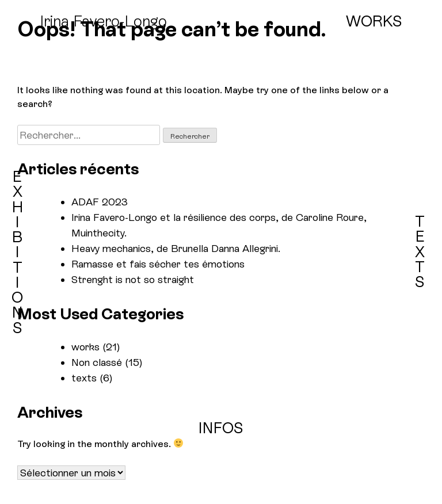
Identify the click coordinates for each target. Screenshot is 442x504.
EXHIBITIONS (17, 252)
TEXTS (420, 252)
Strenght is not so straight (133, 279)
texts (84, 378)
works (85, 347)
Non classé (97, 362)
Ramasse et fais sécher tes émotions (158, 264)
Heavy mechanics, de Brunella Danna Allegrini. (176, 248)
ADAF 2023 (100, 202)
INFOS (221, 428)
